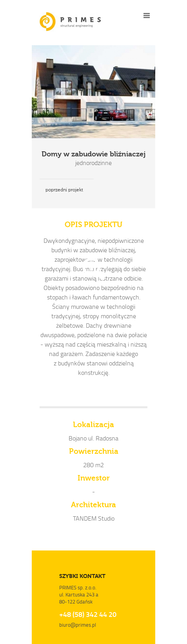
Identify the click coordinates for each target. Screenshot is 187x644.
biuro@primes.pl (78, 625)
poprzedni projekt (64, 190)
